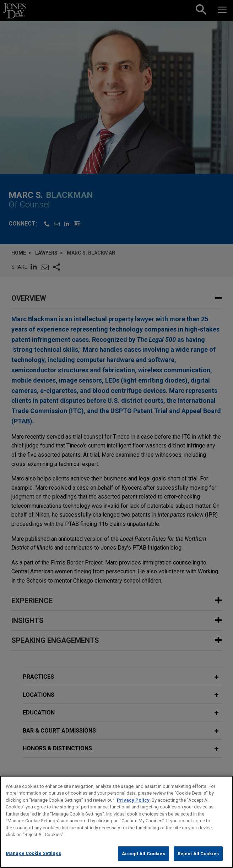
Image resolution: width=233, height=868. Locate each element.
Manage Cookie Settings (33, 860)
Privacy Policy (133, 807)
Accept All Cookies (143, 860)
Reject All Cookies (198, 860)
